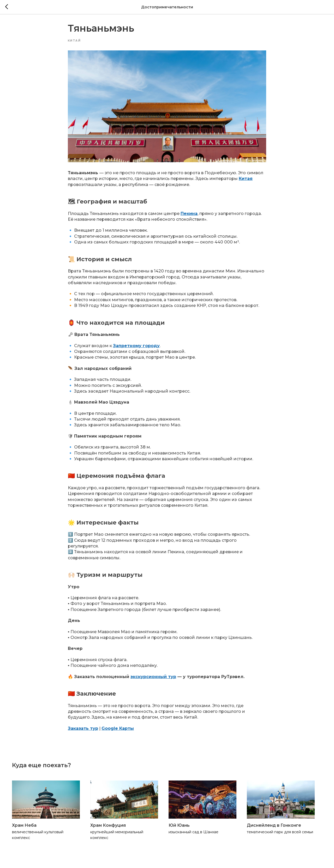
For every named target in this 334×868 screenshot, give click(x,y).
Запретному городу (136, 348)
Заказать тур (83, 731)
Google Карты (118, 731)
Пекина (189, 216)
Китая (246, 181)
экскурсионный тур (153, 679)
